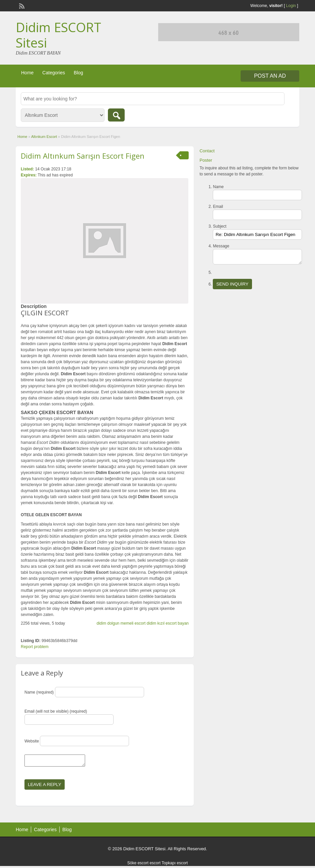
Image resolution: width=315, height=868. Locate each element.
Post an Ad (270, 76)
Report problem (35, 647)
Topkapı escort (175, 865)
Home (27, 73)
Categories (54, 73)
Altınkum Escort (44, 137)
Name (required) (39, 692)
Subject (219, 226)
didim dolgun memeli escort (121, 623)
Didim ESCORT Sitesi (58, 35)
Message (221, 246)
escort (155, 865)
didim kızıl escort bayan (168, 623)
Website (32, 741)
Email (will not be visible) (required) (56, 711)
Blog (78, 73)
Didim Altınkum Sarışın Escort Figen (83, 156)
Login (291, 6)
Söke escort (138, 865)
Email (218, 207)
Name (218, 187)
